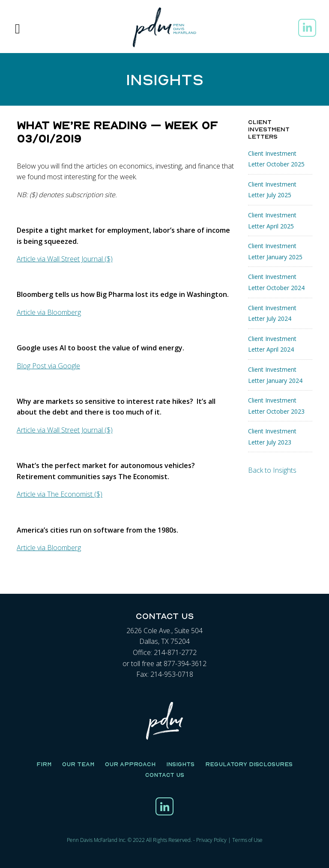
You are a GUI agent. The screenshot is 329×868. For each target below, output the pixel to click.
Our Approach (130, 764)
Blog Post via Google (48, 366)
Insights (180, 764)
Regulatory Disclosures (249, 764)
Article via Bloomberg (49, 312)
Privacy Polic (210, 840)
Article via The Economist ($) (60, 494)
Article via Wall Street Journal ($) (65, 259)
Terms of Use (247, 840)
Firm (44, 764)
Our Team (78, 764)
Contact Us (165, 775)
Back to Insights (272, 470)
